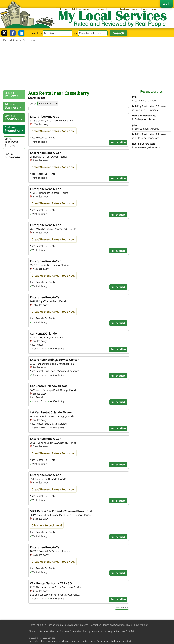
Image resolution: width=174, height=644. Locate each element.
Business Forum (104, 9)
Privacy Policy (141, 625)
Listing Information (58, 625)
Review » (15, 94)
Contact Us (95, 625)
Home (63, 9)
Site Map (34, 631)
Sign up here (89, 631)
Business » (15, 106)
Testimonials (128, 9)
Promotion (149, 9)
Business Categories (70, 631)
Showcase (15, 156)
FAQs (130, 625)
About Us (42, 625)
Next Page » (122, 607)
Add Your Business (79, 625)
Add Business (80, 9)
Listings (54, 631)
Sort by (32, 103)
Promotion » (15, 129)
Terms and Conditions (114, 625)
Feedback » (15, 118)
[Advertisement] (87, 66)
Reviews (44, 631)
